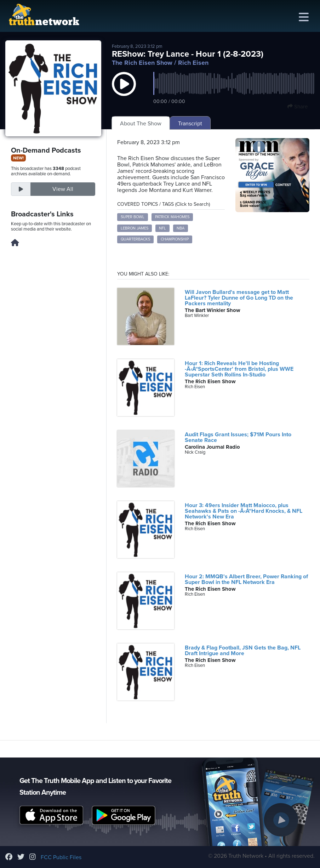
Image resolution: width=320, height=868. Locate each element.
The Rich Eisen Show (142, 63)
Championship (175, 239)
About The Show (141, 124)
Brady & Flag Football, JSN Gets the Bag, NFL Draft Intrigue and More (243, 651)
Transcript (190, 124)
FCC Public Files (61, 857)
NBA (181, 228)
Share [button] (298, 107)
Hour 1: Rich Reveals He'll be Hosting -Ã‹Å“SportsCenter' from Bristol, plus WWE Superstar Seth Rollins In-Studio (239, 369)
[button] (124, 91)
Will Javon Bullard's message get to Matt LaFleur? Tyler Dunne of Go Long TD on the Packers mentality (239, 298)
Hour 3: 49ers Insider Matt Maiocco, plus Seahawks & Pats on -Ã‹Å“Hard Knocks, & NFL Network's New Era (244, 511)
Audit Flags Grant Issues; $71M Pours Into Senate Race (238, 437)
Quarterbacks (135, 239)
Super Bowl (133, 217)
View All (63, 189)
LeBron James (135, 228)
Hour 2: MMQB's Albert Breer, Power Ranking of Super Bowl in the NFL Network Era (246, 579)
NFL (162, 228)
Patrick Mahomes (172, 217)
